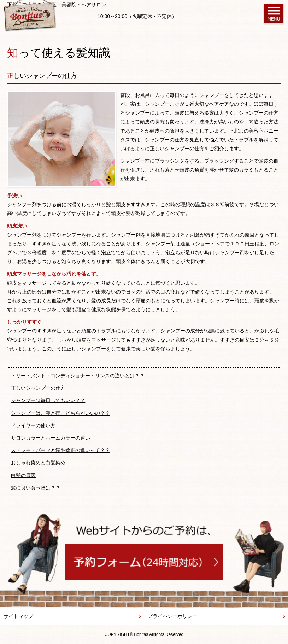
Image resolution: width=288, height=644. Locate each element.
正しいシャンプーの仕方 (38, 388)
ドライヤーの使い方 (33, 425)
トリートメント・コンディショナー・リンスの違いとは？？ (78, 376)
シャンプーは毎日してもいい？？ (48, 400)
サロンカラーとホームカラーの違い (51, 438)
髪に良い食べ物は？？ (36, 488)
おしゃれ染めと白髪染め (38, 463)
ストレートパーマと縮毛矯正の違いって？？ (60, 450)
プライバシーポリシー (172, 616)
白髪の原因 (23, 475)
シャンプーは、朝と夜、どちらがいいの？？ (60, 413)
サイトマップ (18, 616)
